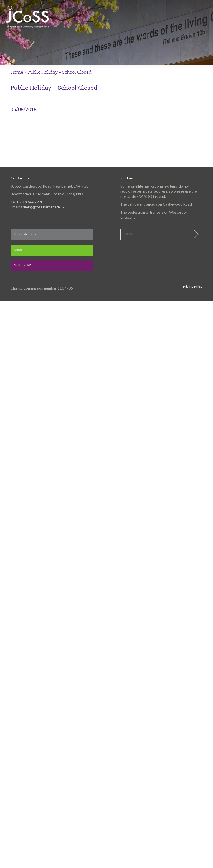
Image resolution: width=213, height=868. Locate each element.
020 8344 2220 (30, 202)
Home (17, 73)
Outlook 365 (22, 266)
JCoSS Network (25, 235)
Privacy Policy (193, 287)
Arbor (18, 250)
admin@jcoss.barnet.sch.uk (43, 207)
